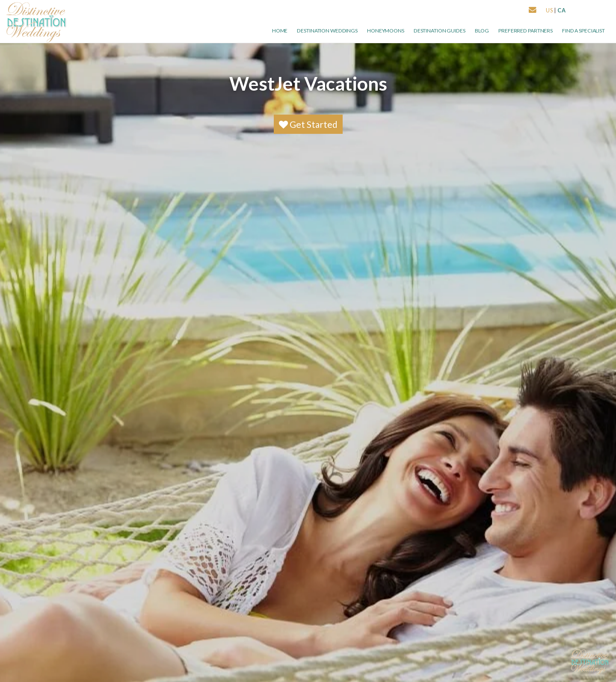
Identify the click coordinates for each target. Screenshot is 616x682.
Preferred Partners (526, 31)
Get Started (308, 124)
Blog (482, 31)
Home (280, 31)
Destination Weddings (327, 31)
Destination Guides (440, 31)
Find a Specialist (583, 31)
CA (562, 10)
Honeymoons (386, 31)
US (549, 10)
